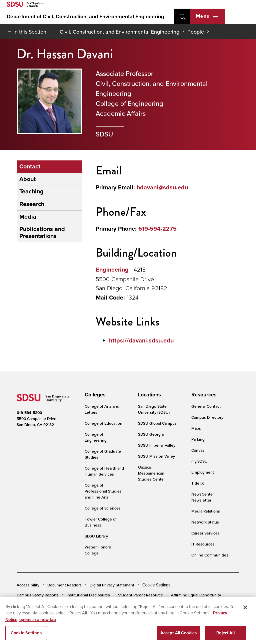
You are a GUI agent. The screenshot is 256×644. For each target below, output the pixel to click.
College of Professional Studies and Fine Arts (103, 491)
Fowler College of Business (101, 522)
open (182, 16)
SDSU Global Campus (157, 423)
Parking (198, 439)
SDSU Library (96, 536)
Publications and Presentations (42, 232)
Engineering (112, 270)
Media (28, 217)
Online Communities (210, 555)
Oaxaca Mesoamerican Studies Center (151, 473)
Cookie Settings (156, 585)
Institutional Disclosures (88, 595)
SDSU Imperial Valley (157, 445)
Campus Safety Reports (38, 595)
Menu (207, 16)
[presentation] (94, 395)
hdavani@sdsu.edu (162, 187)
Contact (30, 166)
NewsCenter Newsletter (203, 497)
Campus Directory (207, 417)
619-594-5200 (29, 413)
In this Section (30, 32)
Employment (203, 472)
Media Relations (206, 511)
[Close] (245, 611)
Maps (196, 428)
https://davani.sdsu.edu (141, 340)
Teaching (31, 191)
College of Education (103, 423)
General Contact (206, 406)
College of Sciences (103, 508)
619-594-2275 (157, 229)
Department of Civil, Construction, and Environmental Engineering (85, 16)
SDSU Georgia (151, 434)
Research (32, 204)
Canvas (198, 450)
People (196, 32)
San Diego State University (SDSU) (154, 409)
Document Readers (64, 585)
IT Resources (203, 544)
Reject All (225, 637)
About (27, 179)
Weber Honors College (98, 550)
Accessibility (28, 585)
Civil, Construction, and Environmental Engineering (119, 32)
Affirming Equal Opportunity (196, 595)
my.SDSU (199, 461)
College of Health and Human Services (104, 471)
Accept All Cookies (178, 637)
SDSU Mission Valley (156, 456)
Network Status (205, 522)
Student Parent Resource (140, 595)
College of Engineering (96, 437)
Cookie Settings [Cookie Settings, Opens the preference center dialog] (26, 637)
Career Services (205, 533)
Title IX (198, 483)
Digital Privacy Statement (112, 585)
